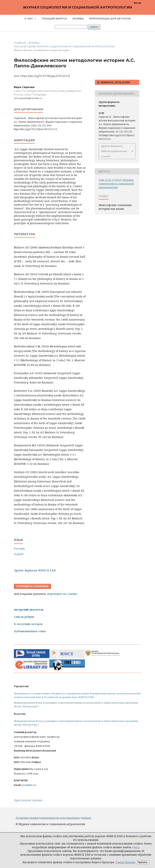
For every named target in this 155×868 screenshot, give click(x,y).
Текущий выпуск (54, 18)
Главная (20, 43)
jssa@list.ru (29, 785)
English (19, 554)
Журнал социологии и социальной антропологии (77, 7)
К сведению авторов (28, 624)
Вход (138, 3)
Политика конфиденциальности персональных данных (53, 818)
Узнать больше (125, 862)
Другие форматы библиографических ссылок (114, 151)
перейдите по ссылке (62, 594)
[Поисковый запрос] (71, 27)
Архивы (78, 18)
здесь (136, 847)
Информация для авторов (110, 18)
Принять (143, 862)
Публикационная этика (30, 631)
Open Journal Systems (28, 800)
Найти (94, 27)
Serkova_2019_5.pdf (115, 82)
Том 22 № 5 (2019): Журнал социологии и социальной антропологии (64, 46)
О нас (29, 18)
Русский (19, 548)
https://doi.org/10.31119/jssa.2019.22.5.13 (45, 76)
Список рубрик (24, 617)
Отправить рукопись (32, 586)
